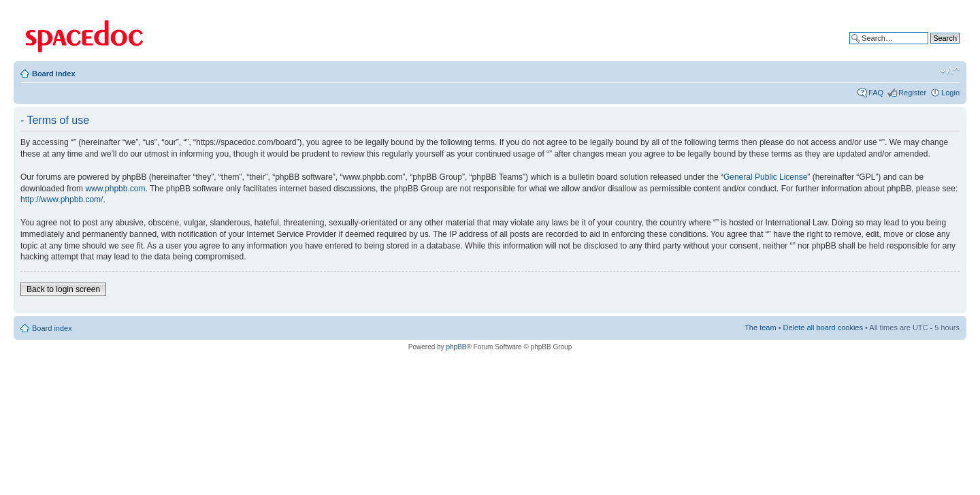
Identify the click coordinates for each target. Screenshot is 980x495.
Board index (54, 74)
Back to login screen (63, 289)
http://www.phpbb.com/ (62, 199)
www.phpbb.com (115, 189)
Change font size (950, 71)
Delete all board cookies (823, 328)
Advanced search (931, 48)
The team (760, 328)
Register (912, 93)
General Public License (765, 177)
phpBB (456, 347)
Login (950, 93)
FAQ (876, 93)
